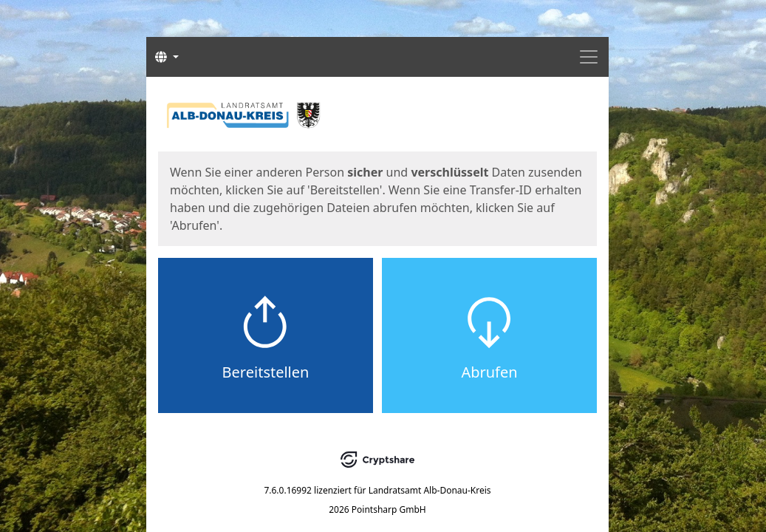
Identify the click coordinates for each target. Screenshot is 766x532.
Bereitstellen (266, 372)
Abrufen (489, 372)
